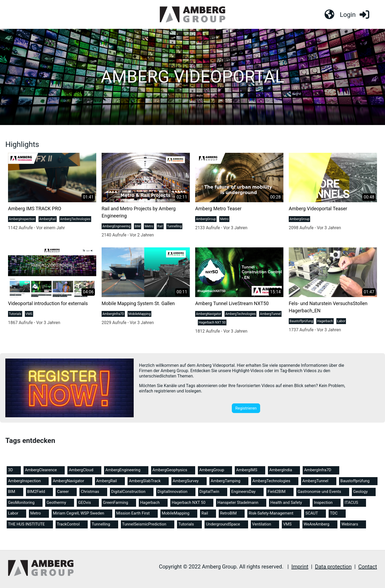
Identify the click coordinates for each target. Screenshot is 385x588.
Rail (160, 227)
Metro (149, 227)
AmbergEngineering (116, 227)
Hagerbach (325, 322)
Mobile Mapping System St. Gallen (138, 304)
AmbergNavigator (209, 314)
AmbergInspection (22, 220)
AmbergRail (48, 220)
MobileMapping (139, 314)
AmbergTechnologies (75, 220)
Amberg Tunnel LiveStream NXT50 (232, 304)
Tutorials (15, 314)
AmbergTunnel (270, 314)
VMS (29, 314)
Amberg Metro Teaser (218, 209)
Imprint (300, 567)
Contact (368, 567)
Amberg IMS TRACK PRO (35, 209)
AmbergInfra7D (113, 314)
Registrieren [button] (246, 409)
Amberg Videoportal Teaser (318, 209)
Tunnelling (174, 227)
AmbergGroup (206, 220)
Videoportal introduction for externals (48, 304)
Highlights (22, 145)
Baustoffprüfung (301, 322)
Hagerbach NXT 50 (212, 323)
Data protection (333, 567)
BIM (138, 227)
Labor (341, 322)
